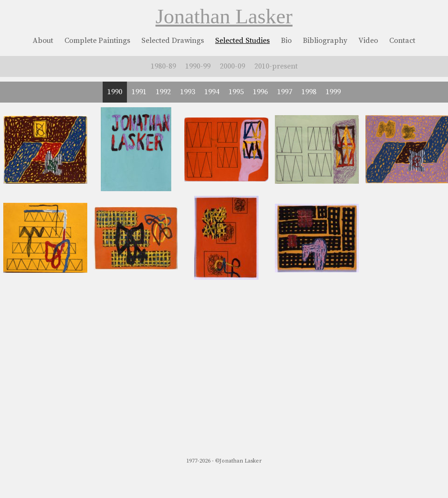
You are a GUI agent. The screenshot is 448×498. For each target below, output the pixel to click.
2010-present (276, 66)
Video (368, 41)
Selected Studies (242, 41)
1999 (333, 92)
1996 (260, 92)
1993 (188, 92)
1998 (309, 92)
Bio (286, 41)
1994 (212, 92)
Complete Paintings (97, 41)
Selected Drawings (173, 41)
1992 (163, 92)
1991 (139, 92)
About (43, 41)
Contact (402, 41)
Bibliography (325, 41)
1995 (236, 92)
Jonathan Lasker (224, 16)
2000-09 (232, 66)
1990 (115, 92)
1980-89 (163, 66)
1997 (285, 92)
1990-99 (198, 66)
